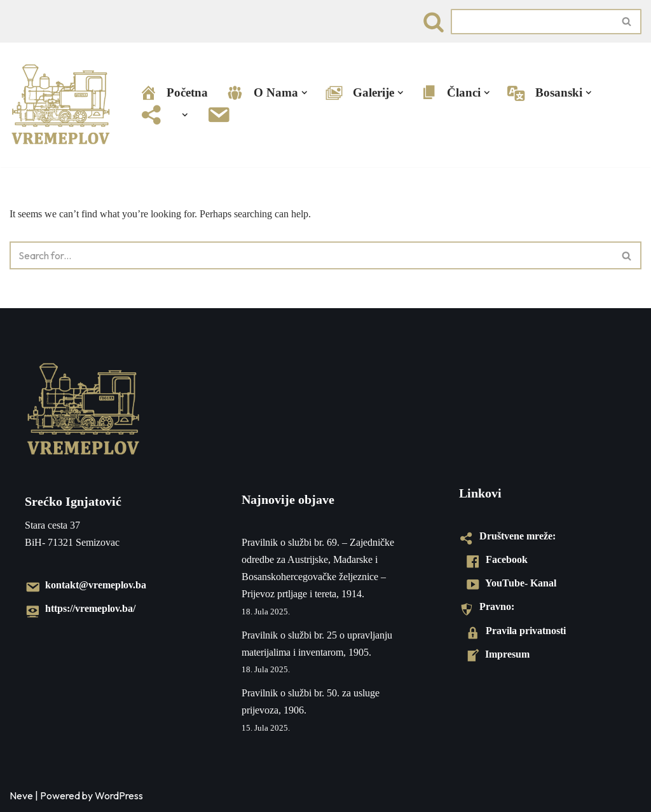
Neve (21, 795)
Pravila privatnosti (516, 631)
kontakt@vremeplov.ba (86, 585)
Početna (174, 93)
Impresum (497, 654)
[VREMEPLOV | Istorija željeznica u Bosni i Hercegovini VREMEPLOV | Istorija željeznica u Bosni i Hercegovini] (64, 105)
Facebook (497, 559)
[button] (305, 93)
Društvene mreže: (507, 536)
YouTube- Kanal (511, 583)
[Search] (434, 22)
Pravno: (487, 606)
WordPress (119, 795)
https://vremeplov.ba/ (80, 608)
